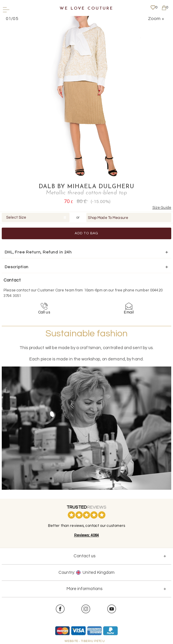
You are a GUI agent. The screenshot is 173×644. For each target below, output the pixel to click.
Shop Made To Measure (108, 218)
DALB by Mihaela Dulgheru (86, 187)
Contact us (84, 556)
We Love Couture (86, 9)
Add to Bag (87, 233)
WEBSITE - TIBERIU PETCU (85, 641)
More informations (84, 589)
